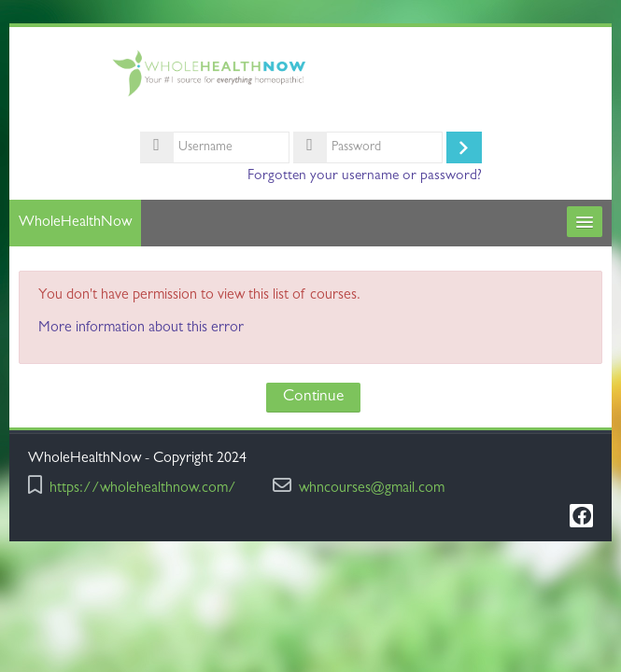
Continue (313, 397)
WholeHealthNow (75, 223)
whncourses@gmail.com (372, 490)
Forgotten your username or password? (365, 176)
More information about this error (141, 329)
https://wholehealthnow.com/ (143, 490)
